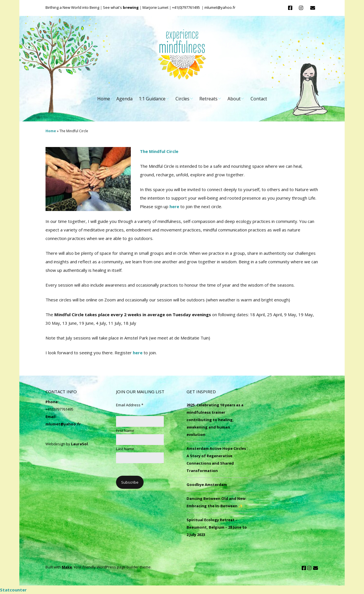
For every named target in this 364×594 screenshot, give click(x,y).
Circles (182, 99)
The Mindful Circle (160, 151)
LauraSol (79, 444)
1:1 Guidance (152, 99)
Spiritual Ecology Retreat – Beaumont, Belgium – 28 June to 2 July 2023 (217, 527)
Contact (259, 99)
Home (104, 99)
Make (67, 567)
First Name (125, 431)
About (234, 99)
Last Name (125, 449)
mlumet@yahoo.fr (63, 424)
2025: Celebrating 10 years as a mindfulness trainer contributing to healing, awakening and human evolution (215, 420)
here (174, 206)
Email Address (130, 405)
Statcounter (13, 590)
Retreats (208, 99)
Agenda (124, 99)
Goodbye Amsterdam (207, 485)
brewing (131, 7)
